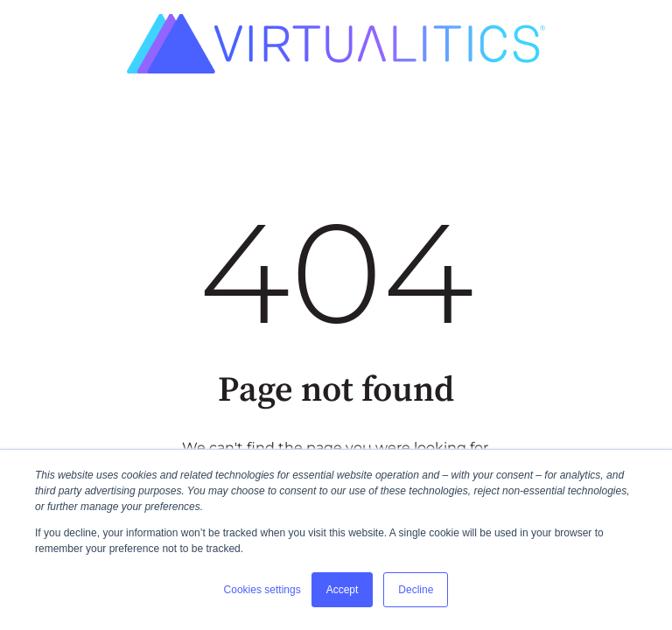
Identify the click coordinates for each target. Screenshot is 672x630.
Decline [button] (416, 590)
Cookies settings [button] (262, 590)
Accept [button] (343, 590)
